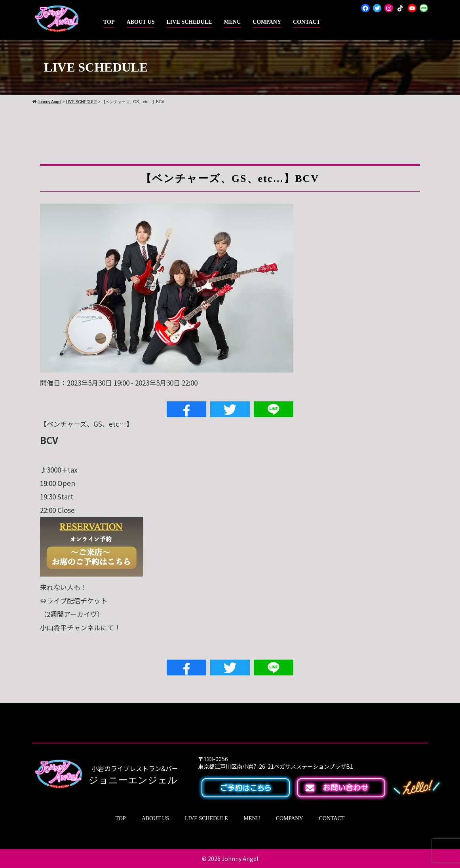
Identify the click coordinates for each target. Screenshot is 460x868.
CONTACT (307, 22)
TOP (109, 22)
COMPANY (267, 22)
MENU (232, 22)
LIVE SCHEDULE (189, 22)
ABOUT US (141, 22)
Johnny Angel (240, 859)
